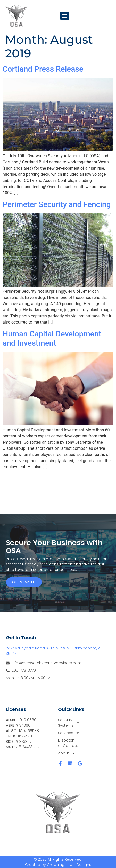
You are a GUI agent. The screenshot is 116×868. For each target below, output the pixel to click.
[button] (65, 16)
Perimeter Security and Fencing (57, 204)
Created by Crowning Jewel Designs (58, 865)
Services (68, 733)
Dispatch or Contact (68, 743)
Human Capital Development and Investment (52, 338)
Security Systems (68, 723)
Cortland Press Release (43, 69)
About (67, 753)
